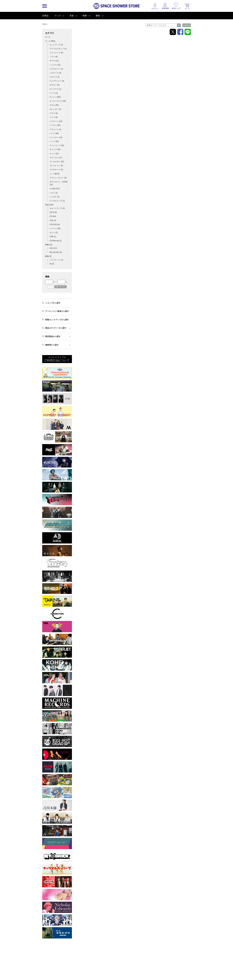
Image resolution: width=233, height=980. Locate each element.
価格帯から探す (52, 345)
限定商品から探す (53, 336)
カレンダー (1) (55, 109)
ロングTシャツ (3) (57, 81)
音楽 (72, 16)
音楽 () (49, 205)
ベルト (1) (54, 193)
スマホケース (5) (56, 170)
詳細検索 (187, 25)
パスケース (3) (55, 73)
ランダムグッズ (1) (57, 201)
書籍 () (48, 256)
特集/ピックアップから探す (57, 320)
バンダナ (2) (55, 197)
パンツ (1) (54, 93)
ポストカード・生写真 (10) (59, 183)
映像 (85, 16)
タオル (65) (54, 105)
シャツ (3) (54, 117)
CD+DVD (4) (55, 224)
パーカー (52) (55, 125)
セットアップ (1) (56, 45)
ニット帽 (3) (55, 174)
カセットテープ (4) (57, 208)
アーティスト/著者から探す (57, 311)
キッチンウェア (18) (58, 101)
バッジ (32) (54, 141)
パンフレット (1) (56, 260)
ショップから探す (53, 303)
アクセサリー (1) (56, 69)
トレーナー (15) (56, 137)
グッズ (58, 16)
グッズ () (50, 41)
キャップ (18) (55, 149)
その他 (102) (55, 189)
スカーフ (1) (55, 77)
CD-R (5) (53, 212)
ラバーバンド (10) (57, 145)
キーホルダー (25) (57, 162)
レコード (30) (55, 228)
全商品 (45, 16)
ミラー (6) (54, 57)
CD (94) (53, 216)
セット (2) (54, 232)
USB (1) (53, 237)
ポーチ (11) (54, 61)
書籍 (98, 16)
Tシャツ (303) (55, 97)
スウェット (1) (55, 129)
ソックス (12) (55, 65)
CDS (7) (53, 220)
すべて (48, 37)
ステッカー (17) (56, 158)
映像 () (49, 245)
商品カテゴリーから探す (56, 328)
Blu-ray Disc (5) (56, 252)
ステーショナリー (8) (58, 178)
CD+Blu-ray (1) (56, 241)
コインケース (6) (56, 53)
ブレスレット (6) (56, 166)
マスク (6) (54, 113)
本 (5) (52, 264)
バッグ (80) (54, 133)
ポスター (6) (55, 85)
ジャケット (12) (56, 121)
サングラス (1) (55, 89)
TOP (44, 24)
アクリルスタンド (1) (58, 49)
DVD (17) (53, 248)
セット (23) (54, 154)
